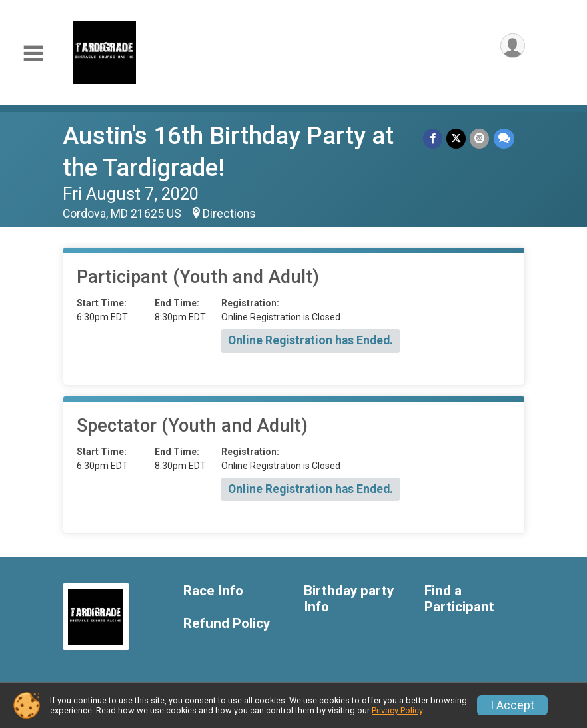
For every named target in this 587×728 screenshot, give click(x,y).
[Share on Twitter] (457, 138)
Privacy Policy (397, 710)
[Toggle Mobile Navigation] (33, 54)
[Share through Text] (504, 138)
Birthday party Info (349, 599)
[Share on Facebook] (433, 138)
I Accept (512, 705)
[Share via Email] (480, 138)
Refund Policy (227, 624)
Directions (229, 214)
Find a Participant (459, 599)
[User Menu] (513, 46)
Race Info (213, 591)
